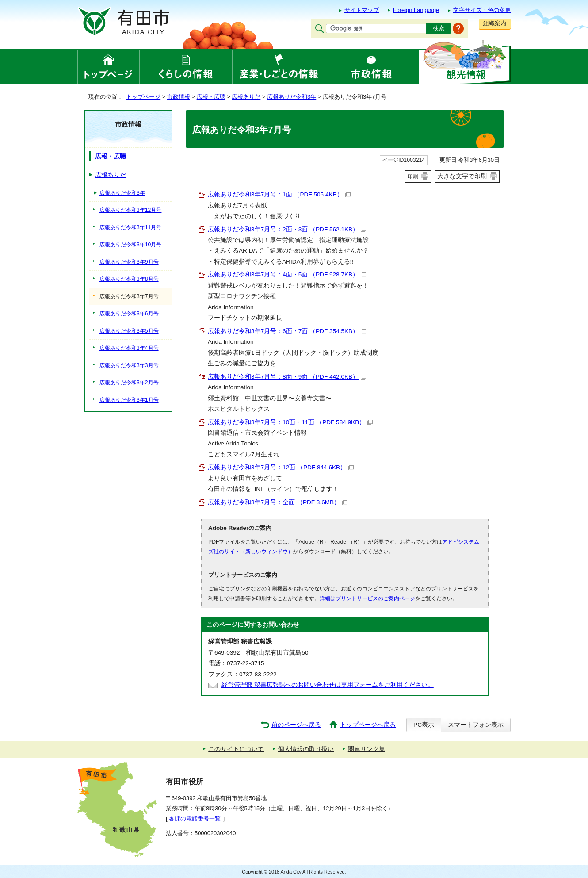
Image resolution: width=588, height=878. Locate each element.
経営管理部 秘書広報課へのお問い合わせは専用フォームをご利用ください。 (328, 685)
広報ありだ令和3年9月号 (129, 262)
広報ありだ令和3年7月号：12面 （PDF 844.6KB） (281, 467)
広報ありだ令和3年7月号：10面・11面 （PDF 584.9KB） (290, 422)
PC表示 (424, 725)
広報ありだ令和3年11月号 (130, 227)
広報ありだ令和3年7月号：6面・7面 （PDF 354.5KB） (287, 331)
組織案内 (495, 23)
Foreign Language (416, 10)
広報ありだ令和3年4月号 (129, 348)
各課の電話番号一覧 (195, 819)
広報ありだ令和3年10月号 (130, 245)
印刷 (413, 176)
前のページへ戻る (296, 725)
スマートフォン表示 (476, 725)
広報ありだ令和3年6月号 (129, 314)
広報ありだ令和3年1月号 (129, 400)
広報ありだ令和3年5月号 (129, 331)
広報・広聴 (211, 97)
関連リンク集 (367, 749)
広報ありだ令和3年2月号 (129, 383)
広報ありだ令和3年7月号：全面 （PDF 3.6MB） (278, 502)
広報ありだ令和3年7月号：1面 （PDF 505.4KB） (279, 194)
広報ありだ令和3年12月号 (130, 210)
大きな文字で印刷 (462, 176)
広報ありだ (246, 97)
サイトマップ (362, 10)
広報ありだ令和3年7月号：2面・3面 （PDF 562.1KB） (287, 229)
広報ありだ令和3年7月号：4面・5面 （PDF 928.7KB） (287, 274)
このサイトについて (236, 749)
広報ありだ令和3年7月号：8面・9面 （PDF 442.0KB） (287, 377)
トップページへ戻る (368, 725)
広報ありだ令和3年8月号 (129, 279)
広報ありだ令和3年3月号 (129, 365)
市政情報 (179, 97)
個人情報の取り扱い (306, 749)
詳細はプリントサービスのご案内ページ (367, 598)
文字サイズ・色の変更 (482, 10)
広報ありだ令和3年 (292, 97)
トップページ (143, 97)
